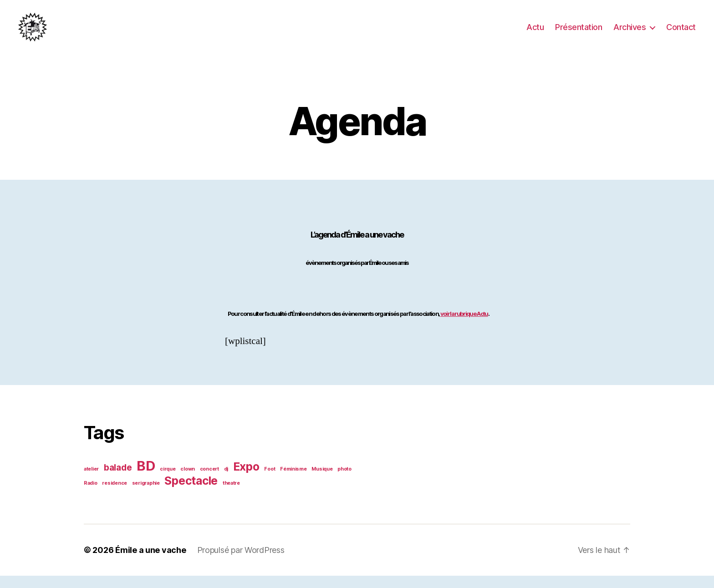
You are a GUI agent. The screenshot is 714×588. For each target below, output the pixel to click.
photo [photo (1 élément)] (344, 481)
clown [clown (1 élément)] (188, 481)
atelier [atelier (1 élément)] (91, 481)
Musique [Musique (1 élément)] (322, 481)
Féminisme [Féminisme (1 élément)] (293, 481)
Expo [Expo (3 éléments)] (246, 479)
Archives (630, 33)
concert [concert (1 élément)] (209, 481)
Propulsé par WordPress (241, 562)
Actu (535, 33)
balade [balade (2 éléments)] (118, 480)
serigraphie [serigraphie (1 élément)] (146, 495)
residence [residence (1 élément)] (115, 495)
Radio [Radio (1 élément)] (91, 495)
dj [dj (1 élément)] (226, 481)
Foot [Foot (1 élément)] (270, 481)
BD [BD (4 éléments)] (146, 478)
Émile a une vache (150, 562)
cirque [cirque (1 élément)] (168, 481)
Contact (681, 33)
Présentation (579, 33)
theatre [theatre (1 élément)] (231, 495)
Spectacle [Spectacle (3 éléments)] (191, 493)
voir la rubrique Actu (464, 326)
